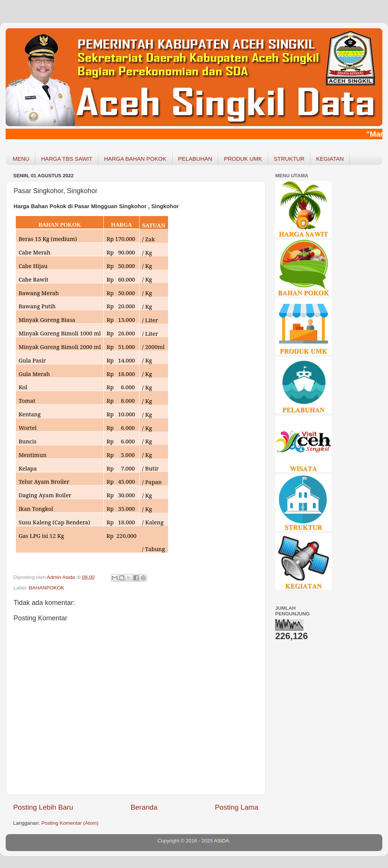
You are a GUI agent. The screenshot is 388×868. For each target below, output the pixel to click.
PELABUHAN (195, 159)
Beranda (144, 807)
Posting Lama (236, 807)
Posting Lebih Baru (43, 807)
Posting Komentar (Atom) (70, 823)
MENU (21, 159)
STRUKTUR (289, 159)
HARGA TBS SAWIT (67, 159)
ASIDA (222, 841)
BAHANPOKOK (47, 588)
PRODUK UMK (243, 159)
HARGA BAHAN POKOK (135, 159)
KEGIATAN (330, 159)
